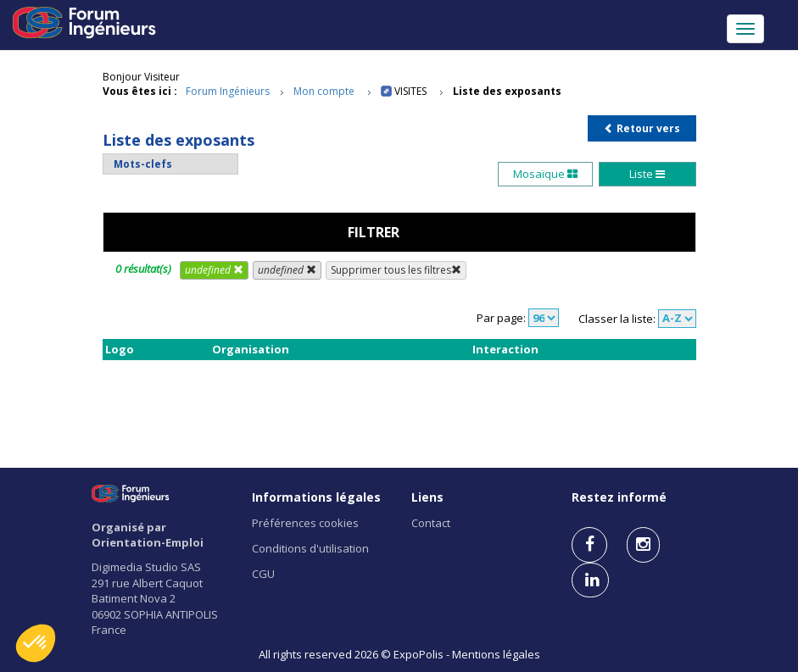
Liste (647, 174)
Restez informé (619, 497)
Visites (410, 91)
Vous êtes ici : (140, 91)
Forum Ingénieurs (228, 91)
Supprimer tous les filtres (396, 270)
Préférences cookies (305, 523)
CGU (263, 574)
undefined (214, 270)
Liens (427, 497)
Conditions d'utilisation (310, 548)
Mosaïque (545, 174)
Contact (431, 523)
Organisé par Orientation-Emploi (148, 535)
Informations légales (316, 497)
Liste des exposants (507, 91)
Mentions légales (496, 654)
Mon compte (324, 91)
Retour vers (642, 128)
